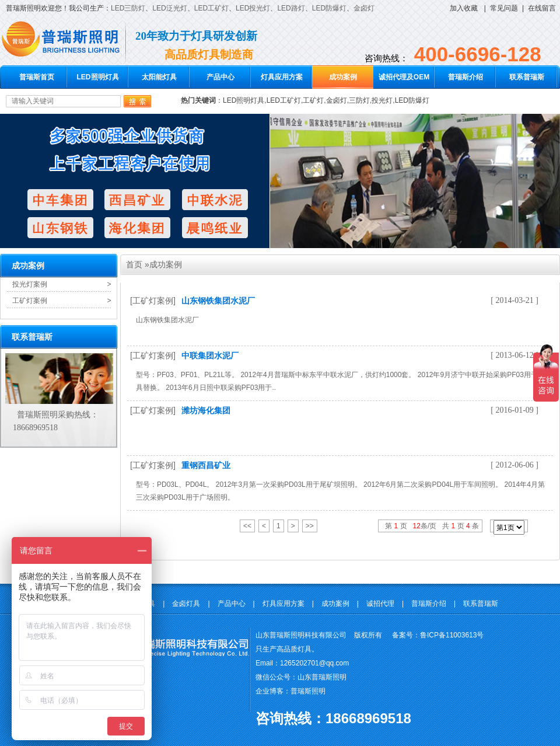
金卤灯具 (186, 604)
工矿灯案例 (30, 301)
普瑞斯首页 (37, 77)
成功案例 (343, 77)
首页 (134, 264)
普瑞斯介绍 (466, 77)
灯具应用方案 (282, 77)
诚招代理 (380, 604)
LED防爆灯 (329, 8)
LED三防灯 (128, 8)
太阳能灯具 (159, 77)
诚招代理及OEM (404, 77)
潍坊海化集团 (206, 410)
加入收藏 (464, 8)
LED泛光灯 (169, 8)
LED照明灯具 (98, 77)
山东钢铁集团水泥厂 (218, 301)
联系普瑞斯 (527, 77)
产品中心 (220, 77)
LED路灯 (291, 8)
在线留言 (542, 8)
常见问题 (504, 8)
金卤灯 (364, 8)
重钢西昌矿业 (206, 465)
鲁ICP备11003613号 (452, 635)
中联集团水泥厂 (210, 355)
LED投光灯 (253, 8)
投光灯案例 (30, 284)
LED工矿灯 (211, 8)
